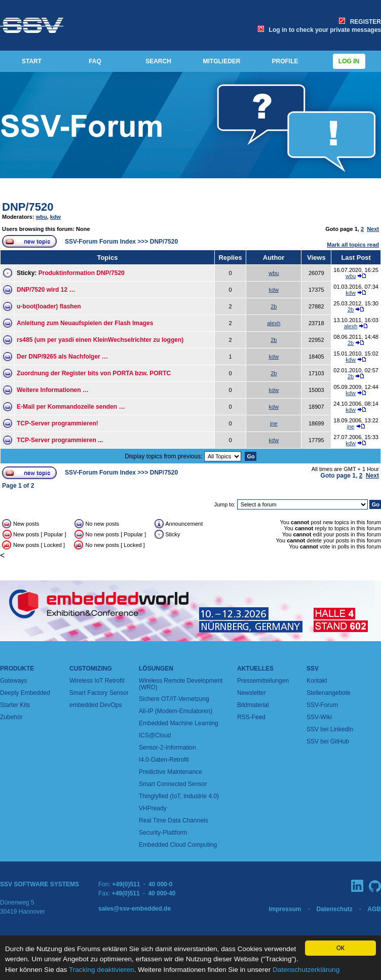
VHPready (153, 808)
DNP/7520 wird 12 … (46, 290)
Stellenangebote (329, 693)
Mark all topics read (353, 245)
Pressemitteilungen (263, 681)
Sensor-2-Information (167, 748)
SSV (313, 669)
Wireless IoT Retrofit (97, 681)
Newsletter (252, 693)
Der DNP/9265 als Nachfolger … (62, 357)
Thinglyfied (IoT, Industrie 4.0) (179, 796)
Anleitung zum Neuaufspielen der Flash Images (85, 323)
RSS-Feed (251, 717)
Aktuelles (255, 669)
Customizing (91, 669)
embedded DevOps (96, 705)
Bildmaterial (253, 705)
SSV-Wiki (319, 717)
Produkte (17, 669)
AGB (374, 909)
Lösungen (156, 669)
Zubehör (11, 717)
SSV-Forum (322, 705)
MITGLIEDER (222, 61)
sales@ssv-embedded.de (135, 909)
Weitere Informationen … (53, 390)
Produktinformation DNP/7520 (82, 273)
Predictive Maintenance (170, 772)
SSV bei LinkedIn (330, 729)
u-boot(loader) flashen (49, 306)
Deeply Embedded (25, 693)
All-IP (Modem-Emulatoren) (176, 711)
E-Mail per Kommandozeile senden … (71, 407)
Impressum (285, 909)
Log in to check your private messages (319, 30)
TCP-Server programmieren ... (60, 440)
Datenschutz (334, 909)
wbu (42, 217)
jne (274, 423)
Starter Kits (15, 705)
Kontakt (317, 681)
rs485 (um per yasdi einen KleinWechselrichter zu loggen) (100, 340)
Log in (349, 61)
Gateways (13, 681)
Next (373, 229)
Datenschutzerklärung (306, 970)
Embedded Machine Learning (179, 723)
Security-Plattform (163, 833)
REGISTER (360, 22)
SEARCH (158, 61)
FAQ (95, 61)
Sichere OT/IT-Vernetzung (174, 699)
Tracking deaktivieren (102, 970)
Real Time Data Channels (174, 820)
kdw (55, 217)
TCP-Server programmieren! (58, 423)
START (32, 61)
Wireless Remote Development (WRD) (181, 684)
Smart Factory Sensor (99, 693)
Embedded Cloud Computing (178, 845)
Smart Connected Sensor (173, 784)
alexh (274, 323)
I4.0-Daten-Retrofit (164, 760)
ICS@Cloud (155, 735)
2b (274, 306)
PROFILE (285, 61)
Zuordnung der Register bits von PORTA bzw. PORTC (94, 373)
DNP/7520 (28, 207)
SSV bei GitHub (328, 741)
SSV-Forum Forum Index (100, 242)
